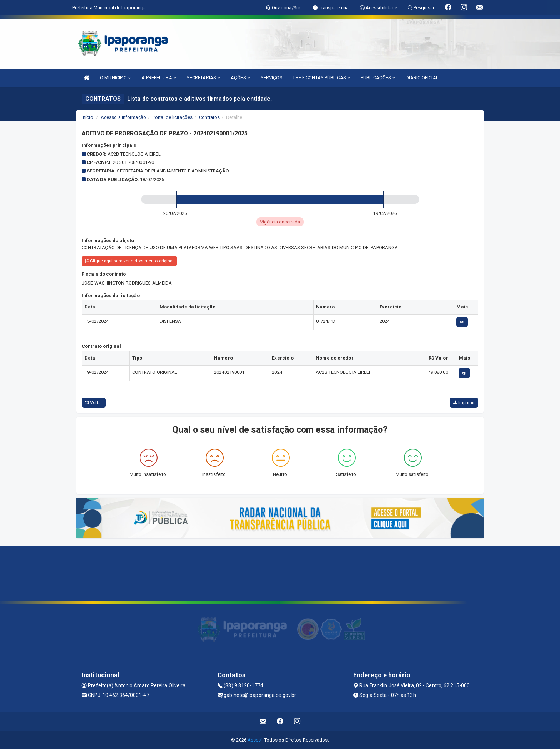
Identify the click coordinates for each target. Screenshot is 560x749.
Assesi (255, 740)
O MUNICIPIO (115, 78)
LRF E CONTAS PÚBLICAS (322, 78)
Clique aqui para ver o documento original (129, 261)
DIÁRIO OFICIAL (422, 78)
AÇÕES (240, 78)
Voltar (94, 403)
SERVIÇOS (272, 78)
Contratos (209, 117)
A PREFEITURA (159, 78)
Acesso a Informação (123, 117)
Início (87, 117)
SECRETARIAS (203, 78)
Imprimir (464, 403)
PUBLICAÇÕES (378, 78)
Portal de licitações (172, 117)
